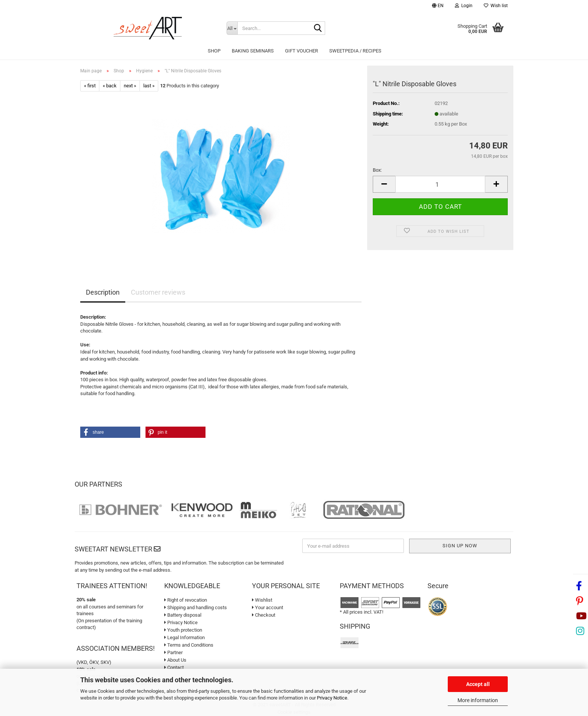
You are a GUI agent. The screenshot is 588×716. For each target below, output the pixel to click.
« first (90, 86)
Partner (173, 652)
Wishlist (262, 600)
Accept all (478, 684)
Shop (214, 51)
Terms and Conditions (189, 645)
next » (130, 86)
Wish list (496, 6)
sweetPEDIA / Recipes (355, 51)
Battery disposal (183, 615)
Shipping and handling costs (196, 607)
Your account (268, 607)
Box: (377, 170)
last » (149, 86)
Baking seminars (253, 51)
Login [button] (464, 6)
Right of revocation (186, 600)
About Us (175, 660)
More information (478, 700)
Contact (174, 667)
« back (110, 86)
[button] (438, 7)
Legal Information (184, 637)
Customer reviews (158, 292)
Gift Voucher (301, 51)
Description (103, 292)
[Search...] (232, 28)
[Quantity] (440, 184)
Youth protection (183, 630)
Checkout (264, 615)
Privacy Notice (332, 698)
